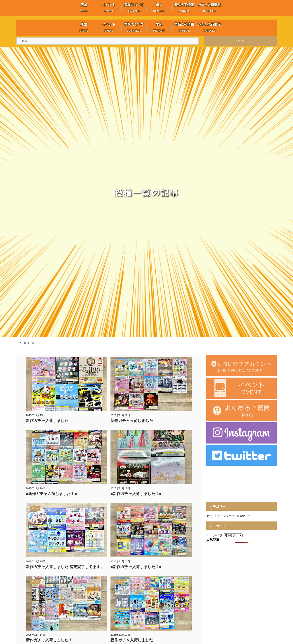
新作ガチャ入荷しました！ (49, 640)
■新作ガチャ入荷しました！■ (51, 494)
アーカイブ (214, 535)
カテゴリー (214, 516)
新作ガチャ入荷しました (47, 421)
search (240, 41)
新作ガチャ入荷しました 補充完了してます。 (65, 567)
